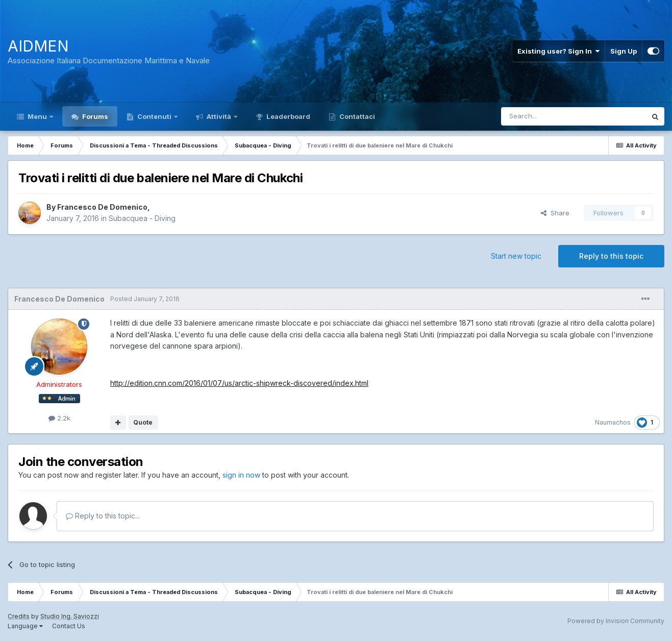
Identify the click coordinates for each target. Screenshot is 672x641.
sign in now (241, 475)
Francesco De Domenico (102, 207)
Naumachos (613, 422)
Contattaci (356, 116)
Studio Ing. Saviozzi (70, 616)
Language (25, 626)
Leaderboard (288, 116)
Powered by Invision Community (616, 621)
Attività (219, 116)
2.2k (59, 418)
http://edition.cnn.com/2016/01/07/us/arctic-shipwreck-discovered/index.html (239, 383)
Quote (143, 422)
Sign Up (624, 51)
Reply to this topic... (103, 516)
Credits (19, 616)
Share (555, 213)
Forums (94, 116)
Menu (37, 116)
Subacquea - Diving (142, 218)
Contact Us (69, 626)
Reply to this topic (611, 256)
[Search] (547, 116)
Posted (145, 299)
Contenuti (154, 116)
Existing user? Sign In (558, 51)
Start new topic (516, 256)
